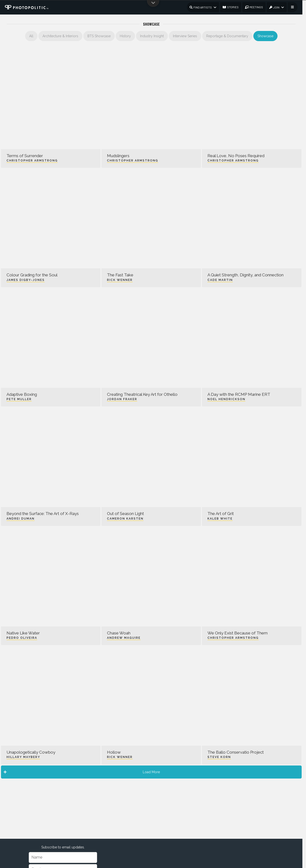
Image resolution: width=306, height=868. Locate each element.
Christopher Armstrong (32, 161)
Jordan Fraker (122, 399)
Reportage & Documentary (227, 36)
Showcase (265, 36)
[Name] (63, 857)
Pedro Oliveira (22, 638)
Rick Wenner (120, 280)
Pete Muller (19, 399)
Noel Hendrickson (226, 399)
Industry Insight (152, 36)
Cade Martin (220, 280)
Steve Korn (219, 757)
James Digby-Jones (26, 280)
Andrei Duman (21, 519)
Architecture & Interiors (60, 36)
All (31, 36)
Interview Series (185, 36)
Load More (82, 772)
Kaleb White (220, 519)
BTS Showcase (99, 36)
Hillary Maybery (23, 757)
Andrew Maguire (124, 638)
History (125, 36)
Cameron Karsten (125, 519)
